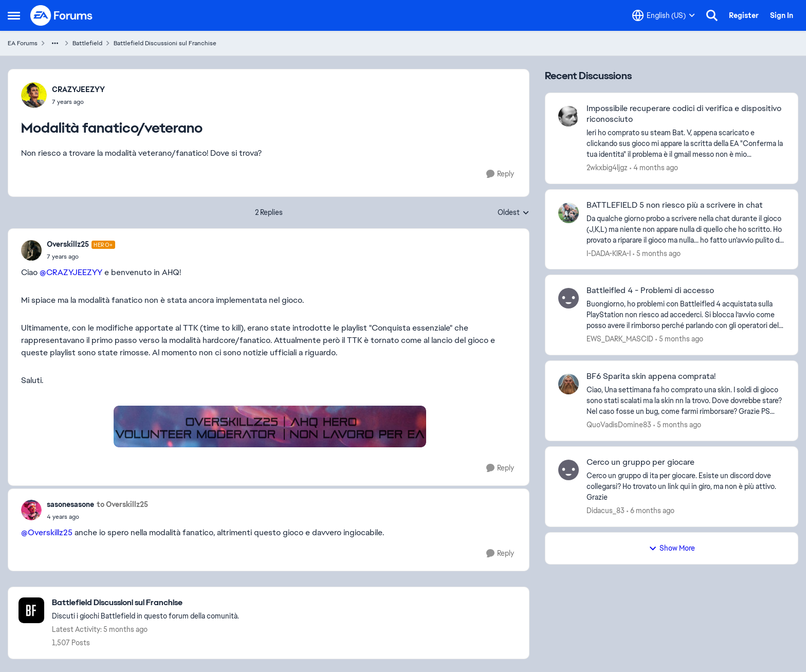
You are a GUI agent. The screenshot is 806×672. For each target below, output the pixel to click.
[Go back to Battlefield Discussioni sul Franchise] (145, 603)
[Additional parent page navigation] (55, 43)
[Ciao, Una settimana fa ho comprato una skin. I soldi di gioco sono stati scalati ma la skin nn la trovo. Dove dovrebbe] (686, 401)
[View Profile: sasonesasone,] (31, 510)
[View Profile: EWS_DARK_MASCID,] (569, 298)
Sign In (782, 15)
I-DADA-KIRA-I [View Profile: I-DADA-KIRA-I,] (609, 253)
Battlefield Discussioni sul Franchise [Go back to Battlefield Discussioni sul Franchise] (165, 43)
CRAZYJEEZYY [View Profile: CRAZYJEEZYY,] (78, 89)
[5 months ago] (657, 253)
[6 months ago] (651, 511)
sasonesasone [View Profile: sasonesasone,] (70, 504)
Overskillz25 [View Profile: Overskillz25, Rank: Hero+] (68, 244)
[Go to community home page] (62, 15)
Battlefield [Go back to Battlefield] (87, 43)
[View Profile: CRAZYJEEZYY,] (34, 95)
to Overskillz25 (122, 504)
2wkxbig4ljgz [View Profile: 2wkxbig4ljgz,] (607, 168)
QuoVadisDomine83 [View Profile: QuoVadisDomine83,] (619, 425)
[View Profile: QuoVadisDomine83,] (569, 384)
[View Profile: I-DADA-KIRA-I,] (569, 213)
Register (744, 15)
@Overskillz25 (47, 532)
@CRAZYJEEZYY (71, 272)
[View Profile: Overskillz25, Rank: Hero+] (31, 250)
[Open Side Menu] (14, 15)
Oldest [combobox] (514, 213)
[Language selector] (664, 15)
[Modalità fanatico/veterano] (81, 257)
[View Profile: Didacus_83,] (569, 470)
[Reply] (500, 174)
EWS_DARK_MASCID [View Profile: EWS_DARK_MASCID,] (620, 339)
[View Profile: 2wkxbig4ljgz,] (569, 116)
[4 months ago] (654, 168)
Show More (672, 548)
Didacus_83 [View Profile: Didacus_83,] (606, 511)
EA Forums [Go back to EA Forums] (23, 43)
